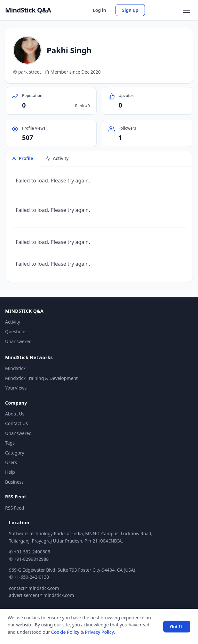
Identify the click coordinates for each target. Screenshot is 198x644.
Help (10, 472)
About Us (15, 414)
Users (11, 462)
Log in (99, 10)
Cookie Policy (65, 632)
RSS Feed (15, 508)
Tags (10, 443)
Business (14, 482)
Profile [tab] (22, 158)
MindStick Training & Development (41, 378)
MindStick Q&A (28, 10)
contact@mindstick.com (34, 588)
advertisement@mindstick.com (41, 595)
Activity (13, 322)
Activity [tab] (57, 158)
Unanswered (18, 341)
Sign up (130, 10)
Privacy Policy (99, 632)
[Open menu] (186, 10)
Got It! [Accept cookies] (177, 627)
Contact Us (16, 423)
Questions (16, 331)
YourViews (16, 388)
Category (15, 453)
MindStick (15, 368)
